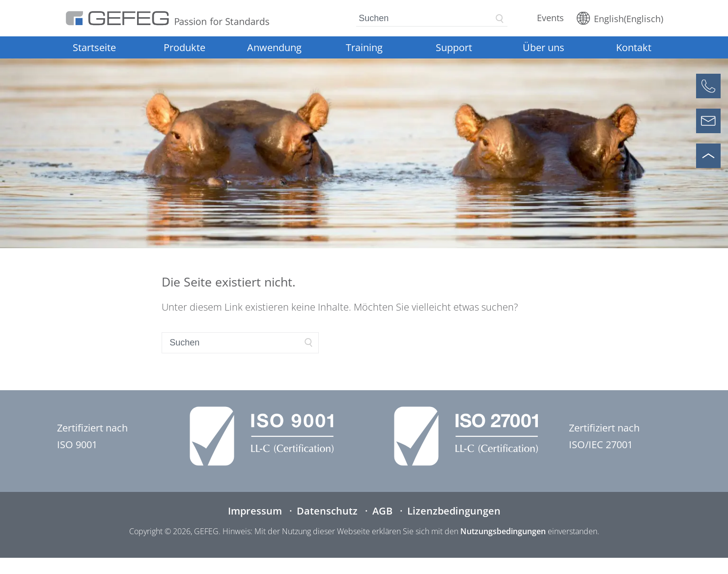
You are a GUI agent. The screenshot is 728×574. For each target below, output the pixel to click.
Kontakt (634, 47)
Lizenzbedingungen (454, 511)
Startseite (94, 47)
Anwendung (274, 47)
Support (454, 47)
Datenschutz (327, 511)
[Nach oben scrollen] (708, 156)
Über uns (544, 47)
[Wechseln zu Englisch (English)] (620, 18)
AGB (382, 511)
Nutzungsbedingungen (503, 531)
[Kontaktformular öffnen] (708, 121)
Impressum (255, 511)
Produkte (184, 47)
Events (550, 18)
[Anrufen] (708, 86)
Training (364, 47)
